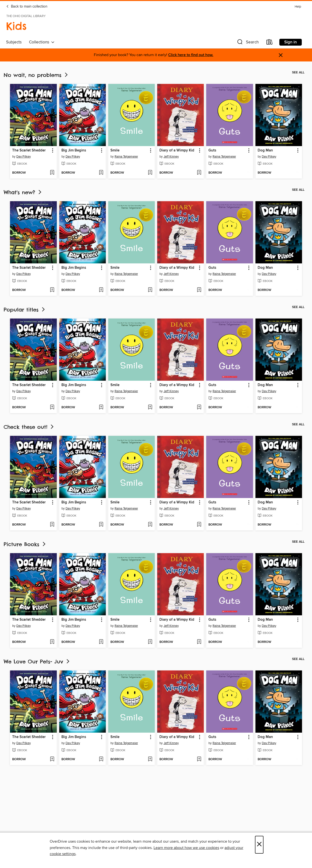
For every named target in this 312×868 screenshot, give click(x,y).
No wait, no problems (36, 75)
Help (298, 7)
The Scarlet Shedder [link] (29, 150)
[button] (247, 43)
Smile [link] (115, 150)
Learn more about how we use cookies (186, 848)
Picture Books (25, 544)
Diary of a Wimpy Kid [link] (177, 150)
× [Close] (259, 845)
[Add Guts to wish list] (248, 173)
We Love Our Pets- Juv (37, 662)
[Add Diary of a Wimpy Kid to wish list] (199, 173)
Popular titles (25, 310)
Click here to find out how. (191, 55)
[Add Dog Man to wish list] (297, 173)
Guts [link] (212, 150)
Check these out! (29, 427)
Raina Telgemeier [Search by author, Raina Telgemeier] (126, 157)
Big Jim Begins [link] (74, 150)
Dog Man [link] (265, 150)
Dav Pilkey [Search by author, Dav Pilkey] (24, 157)
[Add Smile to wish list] (150, 173)
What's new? (23, 192)
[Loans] (270, 43)
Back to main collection (27, 7)
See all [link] (298, 72)
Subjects (14, 42)
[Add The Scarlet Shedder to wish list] (52, 173)
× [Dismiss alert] (281, 55)
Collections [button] (42, 42)
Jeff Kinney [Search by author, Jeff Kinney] (171, 157)
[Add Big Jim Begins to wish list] (101, 173)
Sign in (291, 42)
